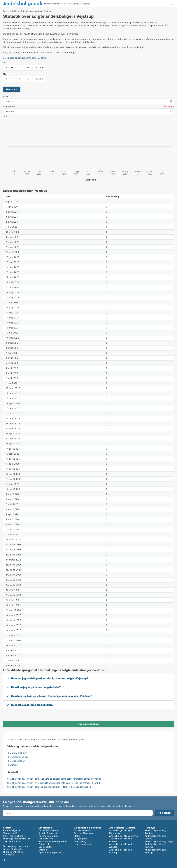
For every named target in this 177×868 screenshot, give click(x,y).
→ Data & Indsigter (17, 753)
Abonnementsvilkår (48, 836)
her (83, 739)
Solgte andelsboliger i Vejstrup (37, 11)
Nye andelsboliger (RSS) (51, 852)
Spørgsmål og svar (83, 833)
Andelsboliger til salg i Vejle (159, 841)
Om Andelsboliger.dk (49, 830)
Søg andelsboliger (89, 724)
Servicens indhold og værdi (53, 841)
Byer (6, 96)
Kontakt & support (48, 833)
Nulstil (5, 116)
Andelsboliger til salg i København (121, 832)
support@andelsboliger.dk (17, 839)
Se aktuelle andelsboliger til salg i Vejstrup (25, 58)
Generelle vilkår (46, 839)
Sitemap (43, 850)
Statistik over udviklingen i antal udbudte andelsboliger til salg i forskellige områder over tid (54, 779)
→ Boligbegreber (16, 761)
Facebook (5, 860)
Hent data (12, 89)
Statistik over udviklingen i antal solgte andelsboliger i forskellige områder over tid (49, 787)
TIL (4, 74)
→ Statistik (13, 765)
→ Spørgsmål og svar (18, 757)
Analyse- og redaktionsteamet (83, 843)
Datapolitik (44, 844)
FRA (5, 63)
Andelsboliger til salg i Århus (124, 836)
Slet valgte (168, 106)
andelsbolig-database (81, 4)
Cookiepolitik (45, 847)
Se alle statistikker (11, 11)
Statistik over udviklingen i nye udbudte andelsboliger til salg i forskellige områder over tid (54, 783)
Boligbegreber (81, 839)
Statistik (78, 836)
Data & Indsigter (82, 830)
